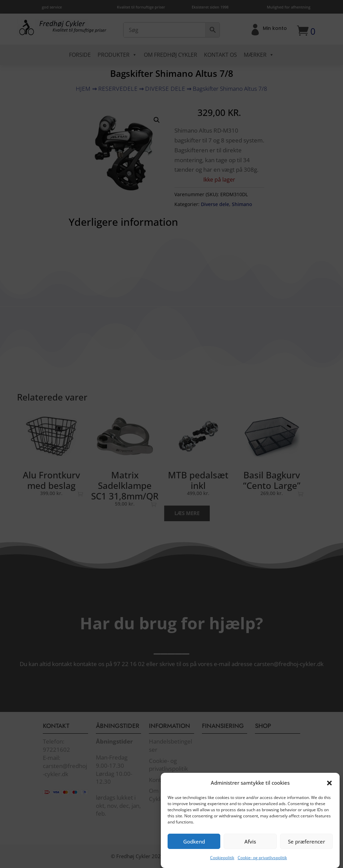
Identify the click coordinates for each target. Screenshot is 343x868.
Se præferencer (306, 852)
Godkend (194, 852)
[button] (329, 794)
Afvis (250, 852)
